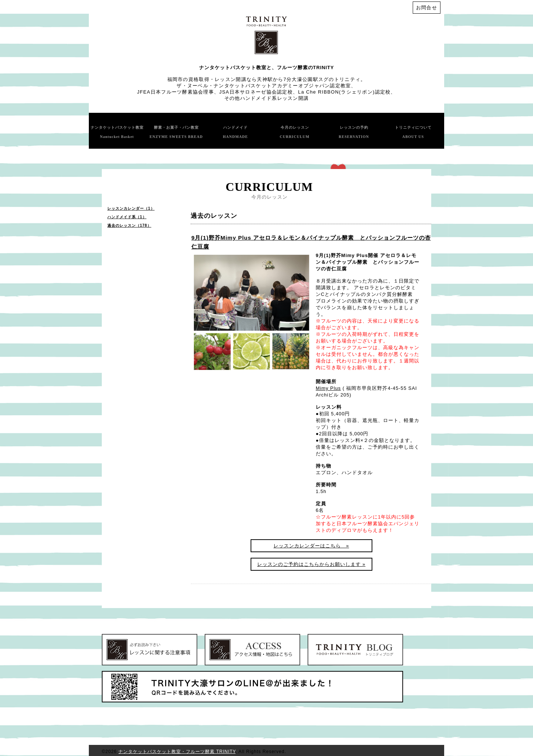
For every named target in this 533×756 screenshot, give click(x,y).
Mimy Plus (328, 388)
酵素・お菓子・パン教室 (176, 132)
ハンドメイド (235, 132)
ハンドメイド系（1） (127, 217)
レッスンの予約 (354, 132)
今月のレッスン (295, 132)
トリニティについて (413, 132)
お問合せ (427, 8)
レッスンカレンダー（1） (131, 208)
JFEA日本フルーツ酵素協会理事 (175, 92)
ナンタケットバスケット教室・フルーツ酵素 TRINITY (177, 752)
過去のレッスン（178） (129, 225)
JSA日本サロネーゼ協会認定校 (256, 92)
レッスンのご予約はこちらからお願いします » (311, 564)
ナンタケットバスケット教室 (117, 132)
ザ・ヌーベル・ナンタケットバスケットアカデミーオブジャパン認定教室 (264, 86)
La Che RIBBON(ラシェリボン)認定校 (344, 92)
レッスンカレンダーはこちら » (311, 546)
